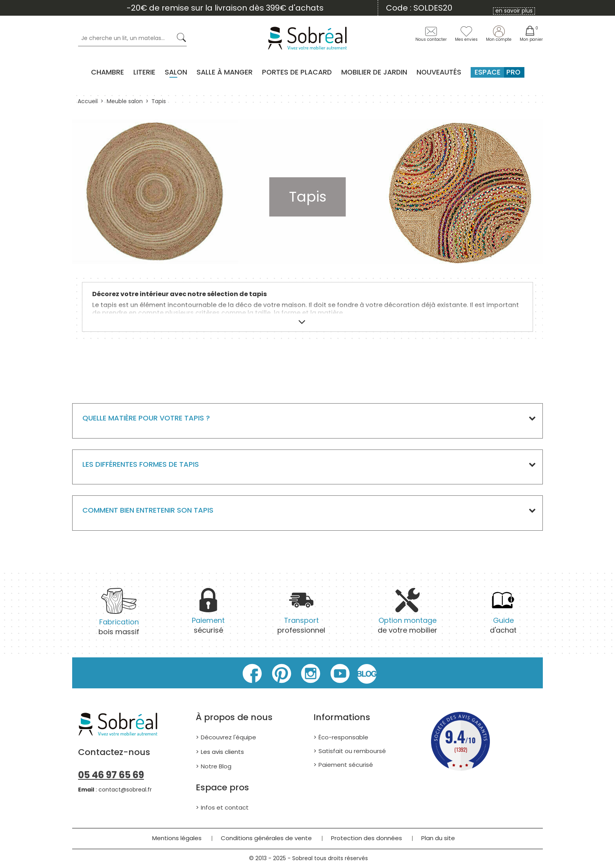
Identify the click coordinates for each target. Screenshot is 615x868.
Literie (144, 72)
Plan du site (438, 838)
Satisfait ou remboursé (352, 751)
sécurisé (208, 615)
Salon (176, 72)
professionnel (301, 615)
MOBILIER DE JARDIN (374, 72)
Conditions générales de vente (266, 838)
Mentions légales (177, 838)
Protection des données (367, 838)
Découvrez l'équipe (228, 737)
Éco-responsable (343, 737)
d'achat (503, 615)
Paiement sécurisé (346, 765)
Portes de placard (297, 72)
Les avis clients (222, 752)
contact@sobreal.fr (125, 790)
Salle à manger (225, 72)
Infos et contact (225, 807)
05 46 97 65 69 (111, 775)
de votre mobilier (408, 615)
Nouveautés (439, 72)
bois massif (119, 617)
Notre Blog (216, 766)
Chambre (107, 72)
